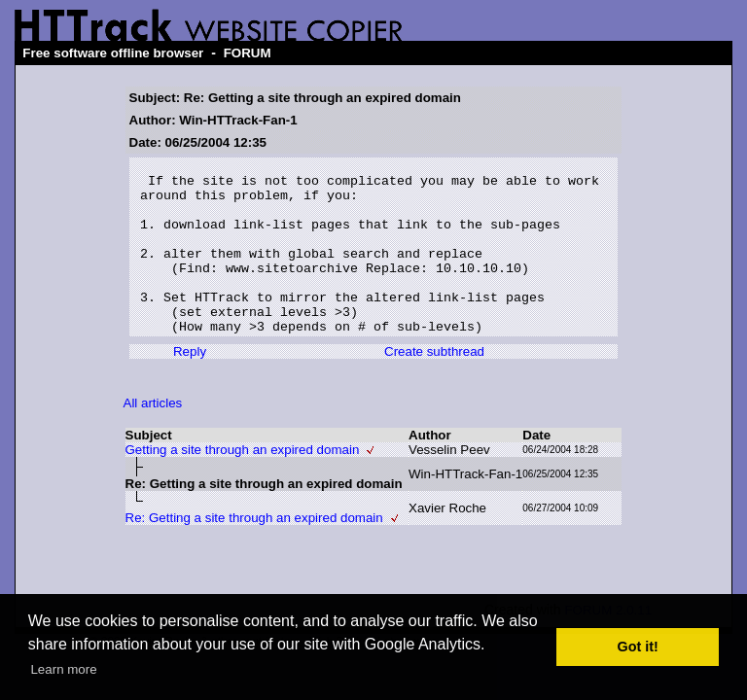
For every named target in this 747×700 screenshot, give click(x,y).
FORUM (248, 53)
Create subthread (434, 386)
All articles (153, 438)
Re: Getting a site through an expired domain (254, 553)
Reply (190, 386)
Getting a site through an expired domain (243, 485)
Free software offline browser (113, 53)
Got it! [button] (638, 647)
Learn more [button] (63, 669)
